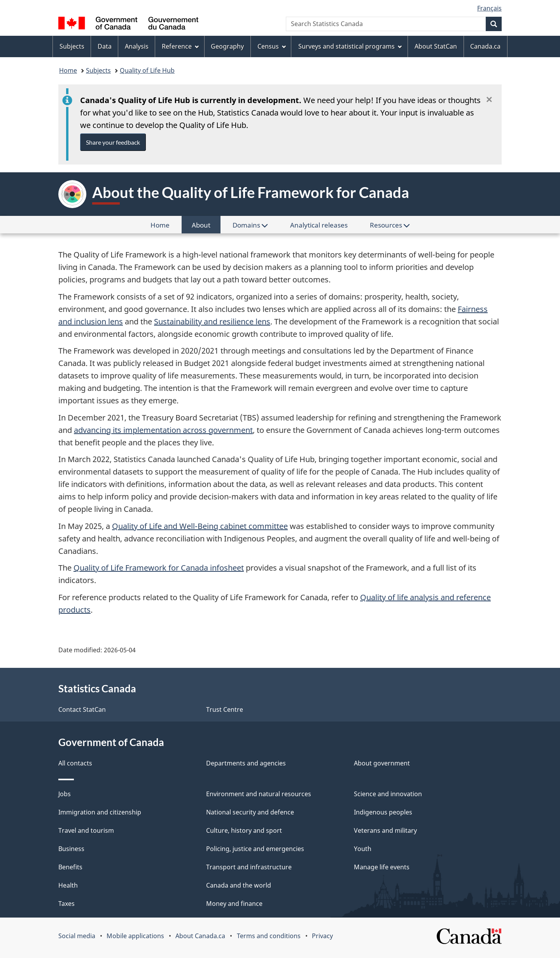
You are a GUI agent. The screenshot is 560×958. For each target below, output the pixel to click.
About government (382, 763)
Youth (363, 849)
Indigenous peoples (383, 812)
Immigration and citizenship (100, 812)
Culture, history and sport (244, 830)
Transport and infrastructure (249, 867)
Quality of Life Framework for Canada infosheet (159, 568)
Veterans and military (385, 830)
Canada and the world (239, 885)
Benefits (70, 867)
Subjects (98, 70)
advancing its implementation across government (163, 430)
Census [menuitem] (272, 46)
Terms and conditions (269, 936)
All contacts (75, 763)
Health (68, 885)
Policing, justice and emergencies (255, 849)
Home (68, 70)
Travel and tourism (86, 830)
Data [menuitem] (105, 46)
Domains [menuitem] (250, 225)
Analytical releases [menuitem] (319, 225)
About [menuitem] (206, 227)
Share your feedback (113, 142)
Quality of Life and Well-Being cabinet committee (200, 526)
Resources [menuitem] (390, 225)
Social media (77, 936)
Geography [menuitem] (227, 46)
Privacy (322, 936)
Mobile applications (135, 936)
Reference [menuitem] (180, 46)
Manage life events (382, 867)
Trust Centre (225, 709)
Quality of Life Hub (147, 70)
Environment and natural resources (259, 794)
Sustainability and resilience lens (212, 321)
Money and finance (234, 904)
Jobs (65, 794)
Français (489, 8)
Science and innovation (388, 794)
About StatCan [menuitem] (436, 46)
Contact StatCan (82, 709)
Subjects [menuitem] (72, 46)
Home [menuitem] (165, 227)
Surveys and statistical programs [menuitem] (350, 46)
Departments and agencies (246, 763)
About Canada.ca (200, 936)
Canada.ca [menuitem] (485, 46)
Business (71, 849)
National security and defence (250, 812)
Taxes (66, 904)
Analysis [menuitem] (137, 46)
